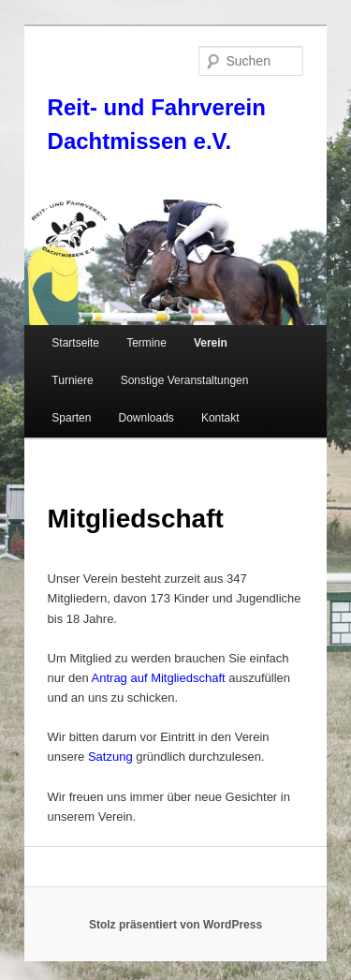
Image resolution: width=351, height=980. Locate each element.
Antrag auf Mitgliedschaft (159, 678)
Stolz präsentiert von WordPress (175, 925)
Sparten (71, 418)
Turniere (72, 380)
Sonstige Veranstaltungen (185, 380)
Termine (146, 343)
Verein (211, 343)
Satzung (110, 757)
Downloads (146, 418)
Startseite (75, 343)
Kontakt (220, 418)
